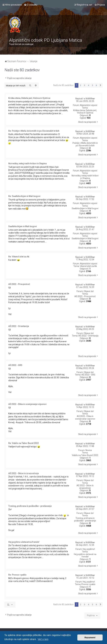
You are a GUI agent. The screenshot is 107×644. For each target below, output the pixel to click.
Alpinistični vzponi (89, 105)
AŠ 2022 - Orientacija (88, 336)
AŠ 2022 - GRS (88, 375)
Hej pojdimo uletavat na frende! (85, 556)
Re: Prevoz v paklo (17, 575)
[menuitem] (31, 5)
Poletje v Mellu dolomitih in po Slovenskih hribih (85, 144)
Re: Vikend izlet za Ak (19, 257)
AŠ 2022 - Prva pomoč (85, 296)
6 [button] (96, 85)
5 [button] (92, 85)
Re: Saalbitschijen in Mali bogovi (24, 196)
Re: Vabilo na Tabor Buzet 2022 (24, 443)
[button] (100, 85)
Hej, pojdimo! (89, 549)
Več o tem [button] (43, 639)
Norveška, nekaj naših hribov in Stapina (85, 177)
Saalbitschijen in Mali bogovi (85, 208)
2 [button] (81, 85)
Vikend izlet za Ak (88, 266)
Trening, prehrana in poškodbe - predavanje (85, 519)
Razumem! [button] (90, 638)
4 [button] (88, 85)
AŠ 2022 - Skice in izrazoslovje (85, 487)
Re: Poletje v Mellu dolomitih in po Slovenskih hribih (34, 131)
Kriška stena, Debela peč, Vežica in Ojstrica (85, 112)
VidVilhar (90, 99)
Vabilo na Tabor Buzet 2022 (85, 455)
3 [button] (85, 85)
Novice (89, 450)
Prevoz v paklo (88, 584)
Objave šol (89, 291)
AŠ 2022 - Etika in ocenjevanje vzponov (85, 418)
